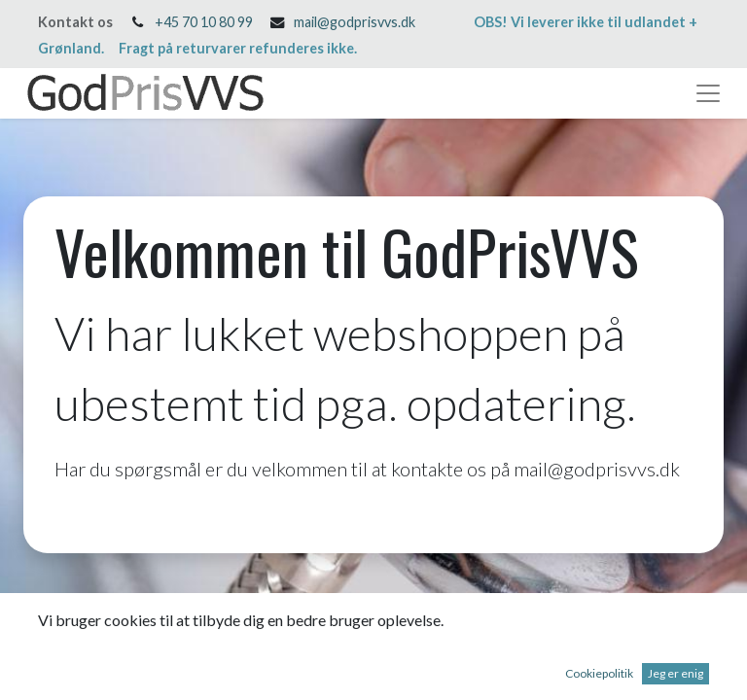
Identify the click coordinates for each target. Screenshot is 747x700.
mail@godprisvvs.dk (355, 22)
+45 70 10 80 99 (204, 22)
